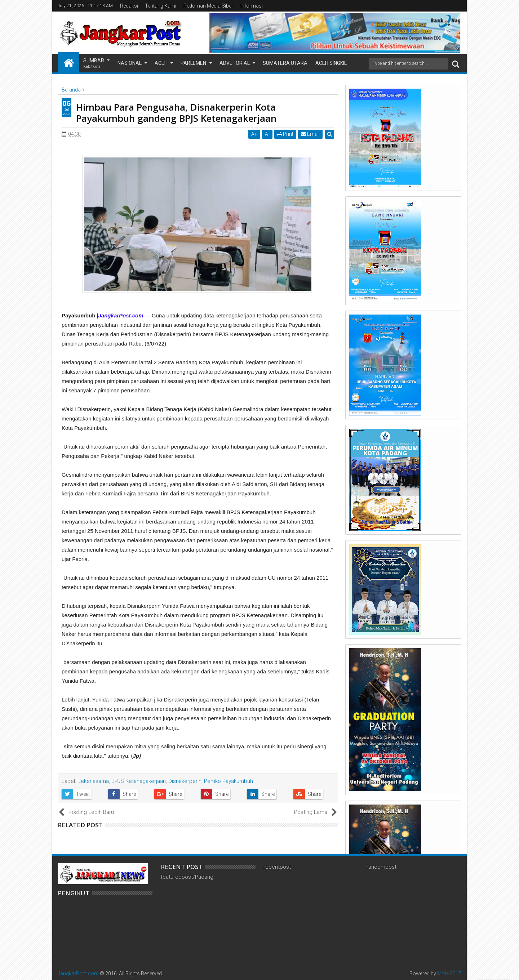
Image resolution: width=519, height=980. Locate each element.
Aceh (161, 63)
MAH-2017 (449, 974)
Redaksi (129, 6)
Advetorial (235, 63)
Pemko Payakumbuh (229, 781)
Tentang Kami (161, 6)
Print (285, 134)
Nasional (130, 63)
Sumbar (94, 64)
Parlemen (193, 63)
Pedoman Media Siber (208, 6)
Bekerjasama (93, 781)
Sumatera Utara (285, 63)
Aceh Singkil (331, 63)
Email (310, 134)
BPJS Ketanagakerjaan (139, 781)
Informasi (252, 6)
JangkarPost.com (78, 974)
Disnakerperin (185, 781)
